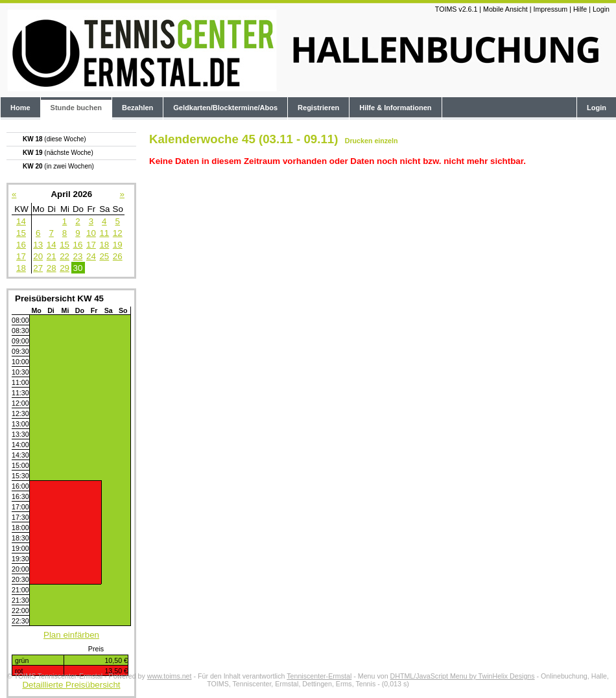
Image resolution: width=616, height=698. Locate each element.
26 (118, 256)
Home (20, 108)
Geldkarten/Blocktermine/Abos (225, 108)
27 (38, 268)
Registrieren (318, 108)
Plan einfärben (71, 635)
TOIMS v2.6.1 (456, 9)
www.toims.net (170, 676)
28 (52, 268)
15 (21, 233)
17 (91, 245)
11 (104, 233)
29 (65, 268)
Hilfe (580, 9)
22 (65, 256)
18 (104, 245)
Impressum (550, 9)
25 (104, 256)
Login (601, 9)
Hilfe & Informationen (395, 108)
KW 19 (58, 153)
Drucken (359, 141)
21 (52, 256)
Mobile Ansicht (505, 9)
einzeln (386, 141)
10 (91, 233)
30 (78, 268)
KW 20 (58, 166)
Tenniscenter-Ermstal (319, 676)
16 (21, 245)
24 (91, 256)
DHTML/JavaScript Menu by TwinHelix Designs (463, 676)
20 (38, 256)
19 (118, 245)
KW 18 (54, 139)
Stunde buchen (76, 108)
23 (78, 256)
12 (118, 233)
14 (21, 221)
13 (38, 245)
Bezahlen (137, 108)
